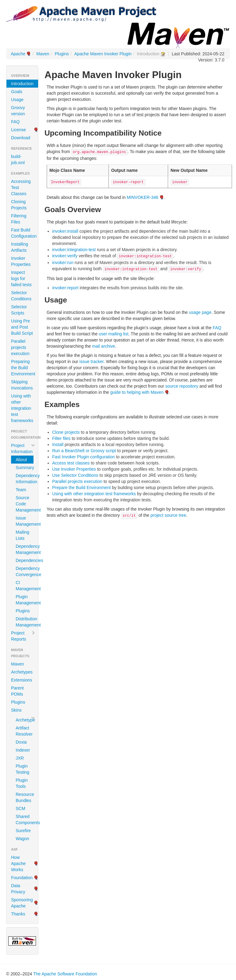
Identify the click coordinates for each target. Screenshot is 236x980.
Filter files (61, 438)
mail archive (104, 346)
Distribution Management (25, 622)
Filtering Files (19, 219)
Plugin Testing (22, 769)
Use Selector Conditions (75, 475)
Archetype (25, 720)
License (18, 130)
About (21, 460)
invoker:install (65, 231)
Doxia (21, 742)
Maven (43, 54)
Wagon (22, 839)
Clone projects (66, 432)
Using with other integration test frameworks (22, 408)
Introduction (22, 84)
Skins (16, 710)
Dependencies (25, 560)
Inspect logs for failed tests (21, 279)
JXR (20, 758)
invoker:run (63, 263)
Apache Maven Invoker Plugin (103, 54)
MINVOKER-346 (142, 197)
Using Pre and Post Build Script (22, 327)
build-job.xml (18, 160)
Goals (17, 92)
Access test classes (71, 463)
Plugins (62, 54)
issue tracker (91, 362)
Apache (18, 54)
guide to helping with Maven (137, 392)
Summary (25, 468)
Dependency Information (25, 479)
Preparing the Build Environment (23, 368)
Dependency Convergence (25, 571)
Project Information (23, 449)
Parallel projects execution (20, 347)
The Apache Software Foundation (65, 974)
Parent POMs (17, 691)
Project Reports (23, 636)
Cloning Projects (19, 205)
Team (21, 490)
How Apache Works (18, 863)
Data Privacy (18, 889)
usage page (200, 312)
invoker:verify (65, 256)
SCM (20, 808)
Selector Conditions (21, 296)
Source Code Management (25, 504)
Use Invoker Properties (74, 469)
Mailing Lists (22, 535)
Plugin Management (25, 600)
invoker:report (65, 288)
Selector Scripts (19, 310)
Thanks (18, 914)
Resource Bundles (25, 797)
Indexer (23, 750)
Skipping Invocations (22, 385)
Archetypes (22, 672)
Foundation (22, 878)
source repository (182, 386)
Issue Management (25, 521)
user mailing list (113, 334)
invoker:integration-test (74, 250)
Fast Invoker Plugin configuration (84, 457)
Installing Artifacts (20, 247)
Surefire (23, 831)
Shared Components (25, 820)
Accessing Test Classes (21, 188)
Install (58, 445)
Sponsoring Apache (22, 903)
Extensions (22, 680)
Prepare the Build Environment (82, 488)
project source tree (168, 515)
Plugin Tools (22, 783)
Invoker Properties (21, 261)
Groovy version (18, 111)
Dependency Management (25, 549)
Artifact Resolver (24, 731)
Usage (17, 100)
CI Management (25, 586)
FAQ (15, 122)
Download (21, 138)
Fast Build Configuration (24, 233)
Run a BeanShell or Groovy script (84, 451)
